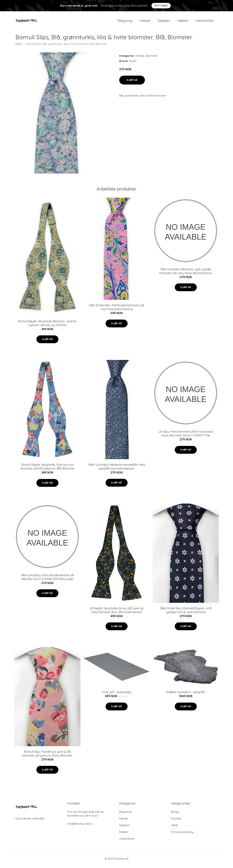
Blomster (152, 59)
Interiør (145, 22)
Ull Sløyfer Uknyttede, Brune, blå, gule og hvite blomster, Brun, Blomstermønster (117, 613)
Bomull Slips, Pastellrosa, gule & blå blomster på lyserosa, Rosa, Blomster (47, 757)
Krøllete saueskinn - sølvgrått (186, 695)
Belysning (125, 22)
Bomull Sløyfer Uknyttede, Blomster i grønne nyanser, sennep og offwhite (47, 326)
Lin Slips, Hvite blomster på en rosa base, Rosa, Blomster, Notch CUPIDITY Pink (186, 437)
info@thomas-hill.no (80, 827)
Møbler (183, 22)
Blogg (175, 815)
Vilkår (175, 828)
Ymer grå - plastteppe (117, 695)
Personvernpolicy (182, 835)
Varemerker (205, 22)
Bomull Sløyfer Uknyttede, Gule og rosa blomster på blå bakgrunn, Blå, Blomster (47, 470)
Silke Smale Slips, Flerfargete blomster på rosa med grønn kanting (116, 310)
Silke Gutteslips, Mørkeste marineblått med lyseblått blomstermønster (117, 470)
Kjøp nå (132, 83)
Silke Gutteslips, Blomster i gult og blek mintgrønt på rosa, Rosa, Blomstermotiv (186, 274)
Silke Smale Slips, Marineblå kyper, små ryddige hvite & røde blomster (186, 613)
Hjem (19, 47)
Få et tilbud (161, 6)
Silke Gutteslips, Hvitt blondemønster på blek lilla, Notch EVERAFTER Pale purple (47, 580)
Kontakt (176, 822)
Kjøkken (164, 22)
